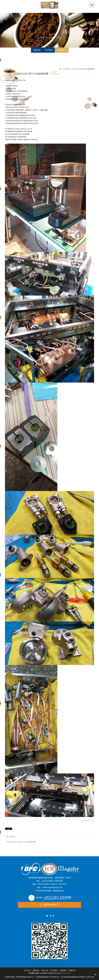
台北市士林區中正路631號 (52, 881)
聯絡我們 (72, 970)
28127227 (63, 884)
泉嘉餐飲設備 (58, 891)
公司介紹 (27, 970)
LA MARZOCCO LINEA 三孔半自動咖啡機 (21, 842)
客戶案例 (54, 970)
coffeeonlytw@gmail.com (52, 887)
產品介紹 (45, 970)
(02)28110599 (43, 884)
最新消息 (36, 970)
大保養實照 (67, 69)
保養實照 (63, 970)
